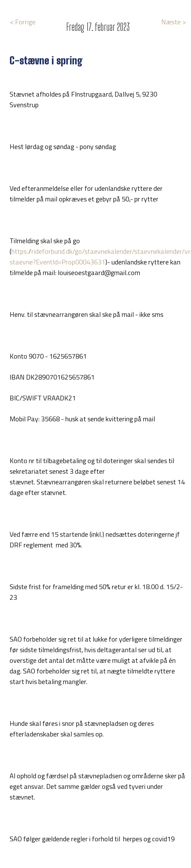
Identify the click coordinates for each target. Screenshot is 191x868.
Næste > (174, 22)
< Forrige (23, 22)
